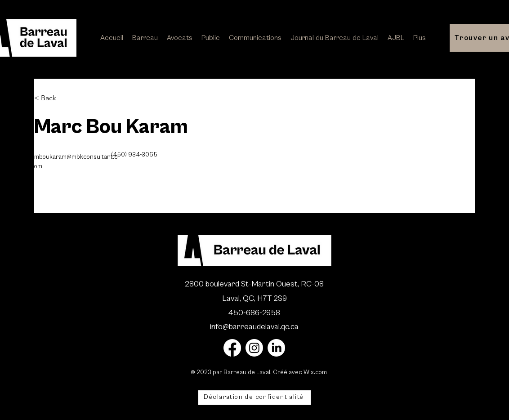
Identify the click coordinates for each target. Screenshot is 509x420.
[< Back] (52, 98)
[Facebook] (232, 348)
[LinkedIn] (276, 348)
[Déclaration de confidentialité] (254, 398)
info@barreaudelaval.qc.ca (254, 327)
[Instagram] (254, 348)
